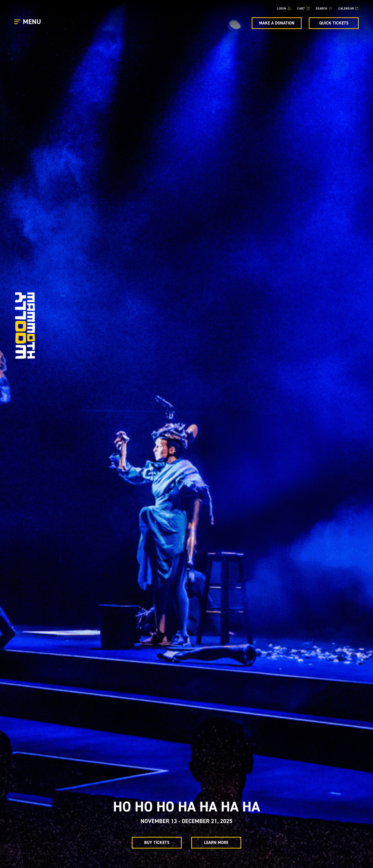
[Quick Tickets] (334, 23)
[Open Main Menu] (28, 22)
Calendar (346, 9)
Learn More (216, 843)
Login (282, 9)
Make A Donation (277, 23)
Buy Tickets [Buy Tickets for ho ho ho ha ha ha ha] (157, 843)
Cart (301, 9)
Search (321, 9)
